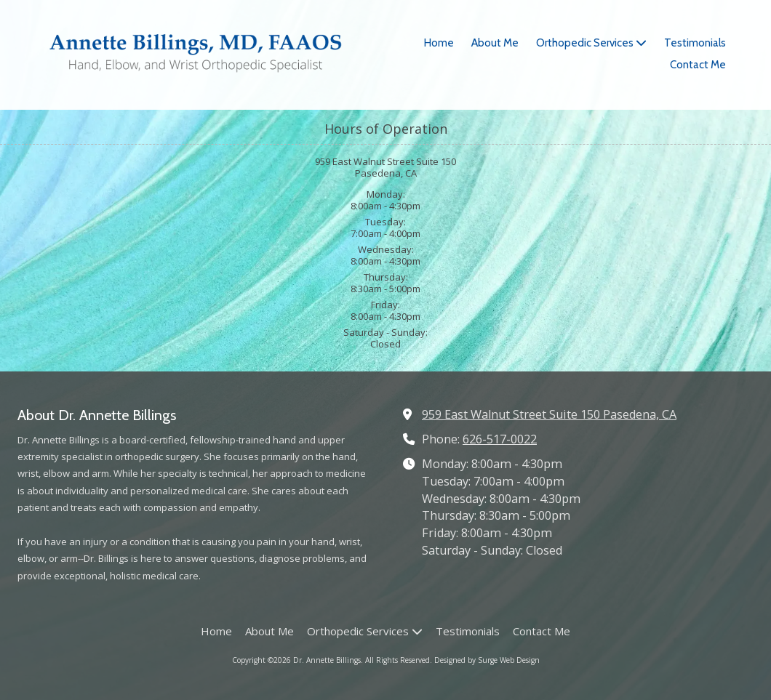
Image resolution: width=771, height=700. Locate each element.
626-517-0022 (500, 439)
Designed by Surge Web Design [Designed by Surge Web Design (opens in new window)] (487, 660)
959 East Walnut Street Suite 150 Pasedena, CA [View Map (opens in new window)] (549, 414)
